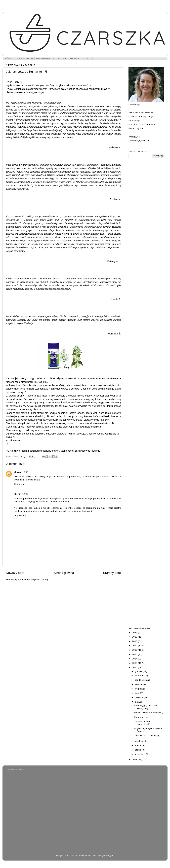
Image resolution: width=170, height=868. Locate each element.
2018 (135, 641)
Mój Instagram (136, 128)
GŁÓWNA (8, 58)
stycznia (139, 754)
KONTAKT (87, 58)
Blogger (109, 855)
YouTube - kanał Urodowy (142, 125)
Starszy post (112, 573)
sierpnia (139, 689)
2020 (135, 637)
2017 (135, 646)
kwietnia (139, 741)
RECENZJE (75, 58)
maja (137, 702)
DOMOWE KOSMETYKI (45, 58)
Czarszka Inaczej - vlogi (141, 117)
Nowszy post (15, 573)
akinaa (18, 472)
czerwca (139, 697)
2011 (135, 760)
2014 (135, 659)
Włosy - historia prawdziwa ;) (149, 713)
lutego (138, 750)
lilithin (18, 494)
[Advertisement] (146, 179)
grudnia (139, 671)
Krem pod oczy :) (143, 717)
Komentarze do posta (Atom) (33, 580)
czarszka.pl (134, 121)
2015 (135, 654)
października (141, 680)
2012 (135, 668)
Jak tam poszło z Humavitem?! (143, 723)
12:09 (25, 494)
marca (138, 745)
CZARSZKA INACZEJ (24, 58)
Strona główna (64, 573)
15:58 (25, 472)
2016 (135, 650)
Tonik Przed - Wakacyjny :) (148, 736)
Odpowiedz (20, 484)
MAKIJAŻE (62, 58)
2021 (135, 633)
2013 (135, 663)
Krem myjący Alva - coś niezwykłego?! (146, 707)
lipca (137, 693)
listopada (140, 676)
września (139, 684)
